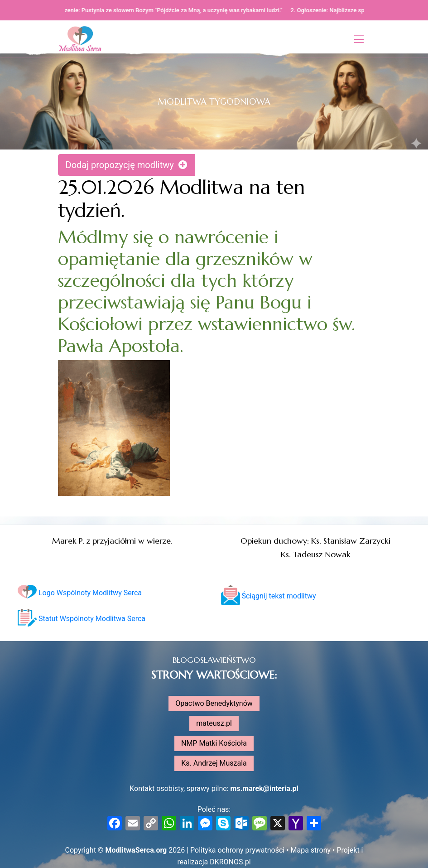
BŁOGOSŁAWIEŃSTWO (214, 660)
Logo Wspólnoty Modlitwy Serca (80, 593)
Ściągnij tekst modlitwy (269, 596)
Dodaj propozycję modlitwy (127, 165)
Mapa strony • (314, 850)
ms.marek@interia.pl (264, 788)
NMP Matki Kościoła (214, 743)
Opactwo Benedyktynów (214, 703)
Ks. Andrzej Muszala (214, 763)
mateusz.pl (214, 723)
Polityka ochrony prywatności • (240, 850)
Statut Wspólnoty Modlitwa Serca (82, 619)
